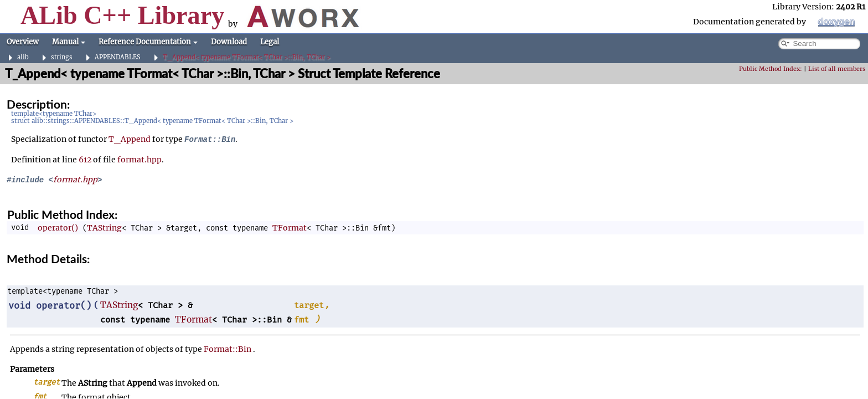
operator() (58, 228)
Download (229, 42)
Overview (23, 42)
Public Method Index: (771, 69)
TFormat (290, 228)
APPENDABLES (118, 57)
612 (85, 160)
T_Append (130, 139)
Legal (270, 42)
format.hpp (139, 160)
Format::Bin (228, 349)
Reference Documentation (148, 42)
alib (23, 57)
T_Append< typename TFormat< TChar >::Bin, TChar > (247, 57)
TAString (104, 228)
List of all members (837, 69)
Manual (69, 42)
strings (62, 57)
